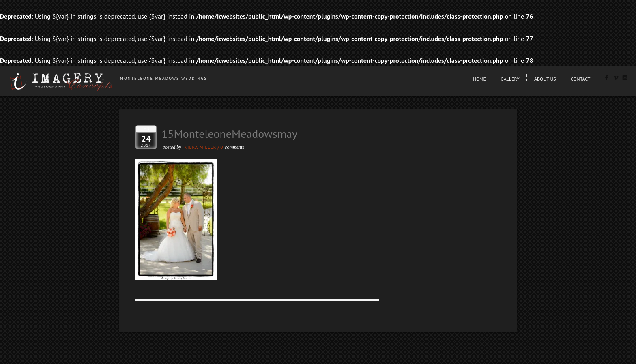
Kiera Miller (201, 147)
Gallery (510, 79)
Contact (581, 79)
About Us (545, 79)
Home (479, 79)
